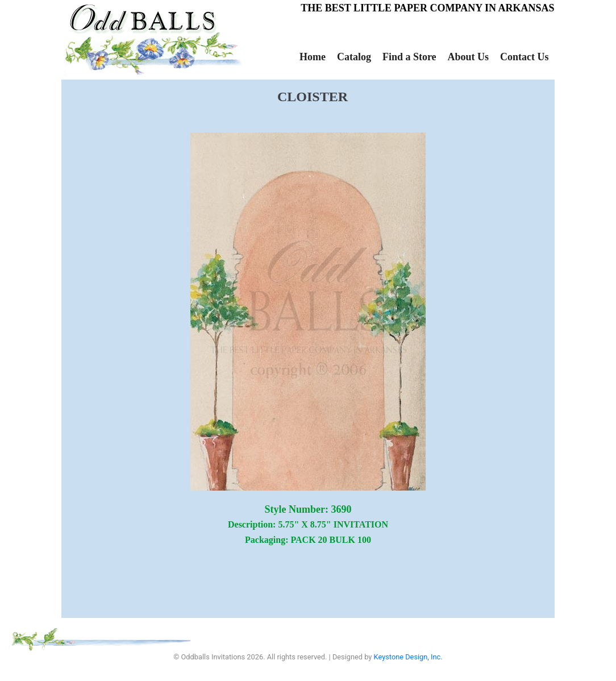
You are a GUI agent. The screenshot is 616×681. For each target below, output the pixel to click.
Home (313, 57)
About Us (469, 57)
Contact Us (525, 57)
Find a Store (409, 57)
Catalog (354, 57)
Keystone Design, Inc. (408, 657)
